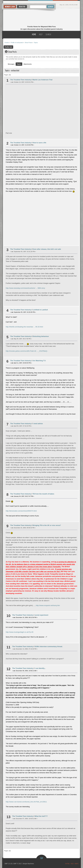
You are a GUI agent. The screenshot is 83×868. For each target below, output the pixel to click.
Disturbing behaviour (41, 336)
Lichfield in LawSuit (40, 310)
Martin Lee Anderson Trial (43, 80)
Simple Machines (28, 864)
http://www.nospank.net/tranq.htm (48, 605)
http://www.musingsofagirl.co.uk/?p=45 (20, 632)
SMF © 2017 (18, 864)
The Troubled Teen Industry (21, 80)
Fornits (42, 17)
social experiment (41, 615)
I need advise (38, 424)
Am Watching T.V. (39, 361)
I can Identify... (40, 668)
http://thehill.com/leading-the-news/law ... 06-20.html (24, 327)
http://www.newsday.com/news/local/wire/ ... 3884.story (25, 288)
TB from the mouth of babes (43, 494)
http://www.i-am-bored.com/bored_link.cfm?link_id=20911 (26, 802)
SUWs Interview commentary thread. (49, 646)
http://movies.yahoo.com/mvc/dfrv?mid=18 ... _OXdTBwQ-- (27, 351)
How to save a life (39, 143)
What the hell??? (41, 816)
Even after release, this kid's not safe (47, 249)
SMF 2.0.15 (8, 864)
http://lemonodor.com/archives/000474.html (21, 511)
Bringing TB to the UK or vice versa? (47, 525)
